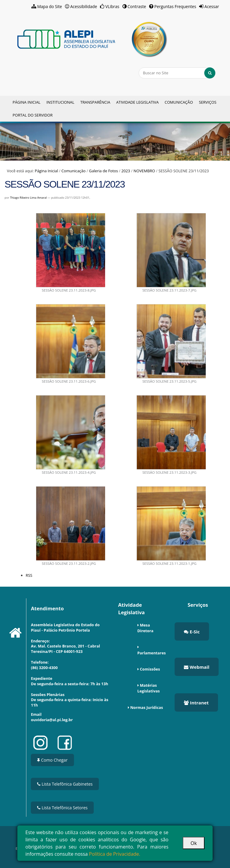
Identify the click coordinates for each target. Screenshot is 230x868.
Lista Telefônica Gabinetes (65, 784)
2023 (126, 171)
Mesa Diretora (146, 628)
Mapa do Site (50, 6)
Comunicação (179, 102)
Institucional (60, 102)
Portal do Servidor (33, 115)
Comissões (150, 669)
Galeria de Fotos (103, 171)
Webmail (197, 667)
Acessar (212, 6)
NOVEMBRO (144, 171)
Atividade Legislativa (137, 102)
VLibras (112, 6)
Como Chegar (52, 760)
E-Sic (192, 632)
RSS (29, 575)
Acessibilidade (84, 6)
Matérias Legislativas (149, 688)
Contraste (137, 6)
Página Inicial (27, 102)
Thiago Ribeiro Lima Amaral (28, 198)
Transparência (95, 102)
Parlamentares (152, 653)
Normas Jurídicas (147, 707)
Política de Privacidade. (115, 854)
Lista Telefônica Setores (62, 808)
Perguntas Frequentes (175, 6)
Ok (194, 843)
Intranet (196, 703)
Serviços (208, 102)
